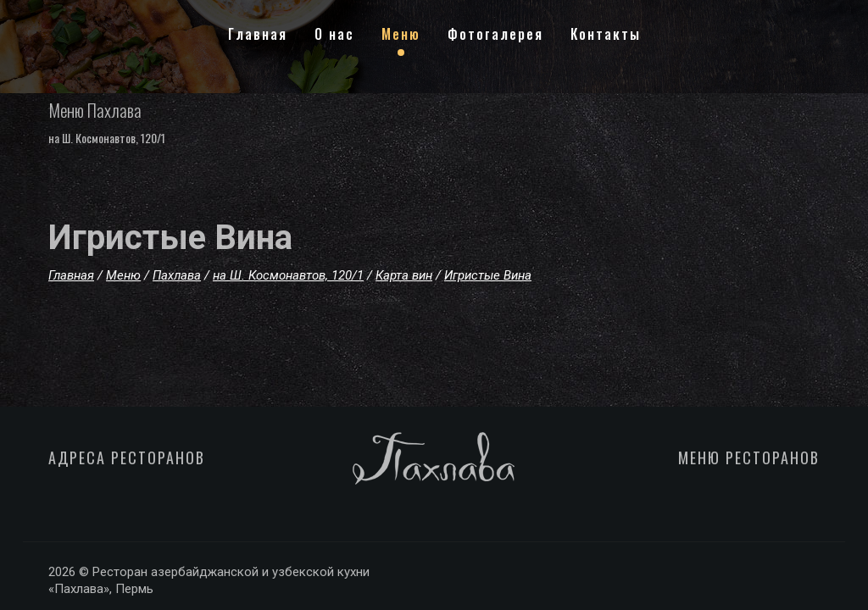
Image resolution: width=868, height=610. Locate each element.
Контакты (606, 34)
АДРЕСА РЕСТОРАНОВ (127, 457)
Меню (401, 34)
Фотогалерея (495, 34)
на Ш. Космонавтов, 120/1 (107, 138)
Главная (258, 34)
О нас (334, 34)
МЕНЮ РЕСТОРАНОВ (749, 457)
